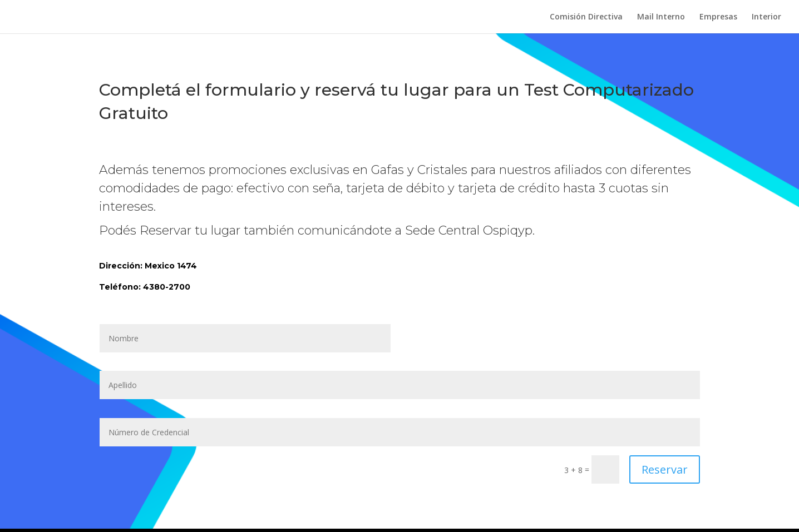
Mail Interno (661, 17)
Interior (766, 17)
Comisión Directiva (586, 17)
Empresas (718, 17)
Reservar (665, 469)
